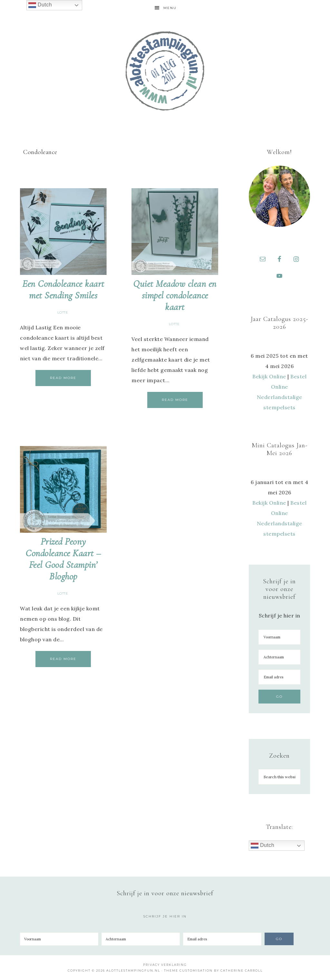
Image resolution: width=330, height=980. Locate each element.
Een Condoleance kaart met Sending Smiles (63, 290)
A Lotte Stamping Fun (165, 71)
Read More (63, 378)
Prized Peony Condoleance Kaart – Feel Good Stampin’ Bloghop (63, 559)
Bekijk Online (269, 376)
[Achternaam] (279, 657)
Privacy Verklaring (165, 965)
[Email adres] (279, 677)
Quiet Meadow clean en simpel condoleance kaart (175, 295)
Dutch (262, 846)
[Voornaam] (279, 637)
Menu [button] (170, 8)
